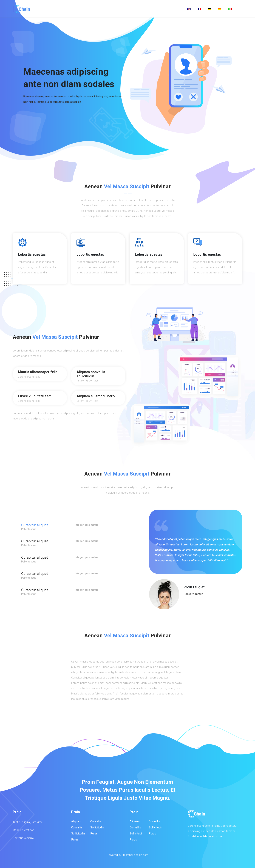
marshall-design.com (136, 855)
